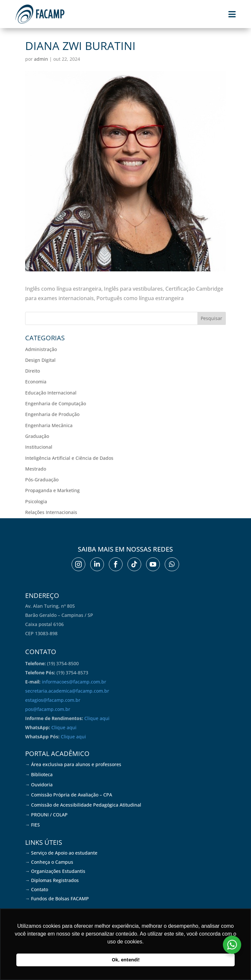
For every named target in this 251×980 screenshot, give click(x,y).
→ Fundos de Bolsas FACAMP (57, 899)
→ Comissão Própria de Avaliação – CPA (69, 795)
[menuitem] (78, 564)
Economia (36, 382)
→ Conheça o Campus (49, 862)
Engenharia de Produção (52, 414)
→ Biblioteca (39, 774)
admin (41, 59)
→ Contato (37, 889)
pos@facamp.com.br (48, 709)
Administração (41, 349)
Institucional (39, 447)
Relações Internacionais (51, 512)
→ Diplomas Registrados (52, 880)
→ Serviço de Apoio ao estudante (61, 853)
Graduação (37, 436)
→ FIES (33, 825)
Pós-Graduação (42, 480)
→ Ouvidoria (39, 785)
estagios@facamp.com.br (53, 700)
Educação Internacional (51, 393)
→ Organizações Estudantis (55, 871)
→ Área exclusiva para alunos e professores (73, 764)
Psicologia (36, 501)
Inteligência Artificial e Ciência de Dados (69, 458)
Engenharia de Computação (56, 403)
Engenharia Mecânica (49, 425)
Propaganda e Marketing (52, 490)
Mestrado (36, 469)
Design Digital (40, 360)
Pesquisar (211, 318)
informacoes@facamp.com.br (74, 682)
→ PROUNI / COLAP (46, 815)
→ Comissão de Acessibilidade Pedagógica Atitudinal (83, 805)
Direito (33, 371)
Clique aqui (97, 718)
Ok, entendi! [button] (126, 960)
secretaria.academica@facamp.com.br (67, 691)
